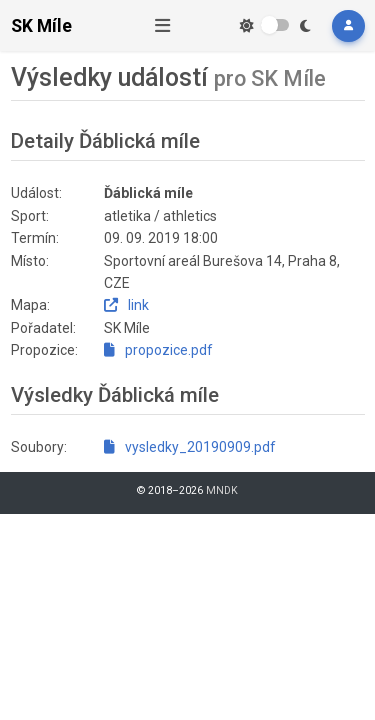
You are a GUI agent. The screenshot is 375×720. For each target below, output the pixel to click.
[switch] (275, 25)
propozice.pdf (158, 350)
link (126, 305)
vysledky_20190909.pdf (190, 447)
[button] (348, 26)
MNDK (222, 490)
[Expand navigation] (163, 26)
